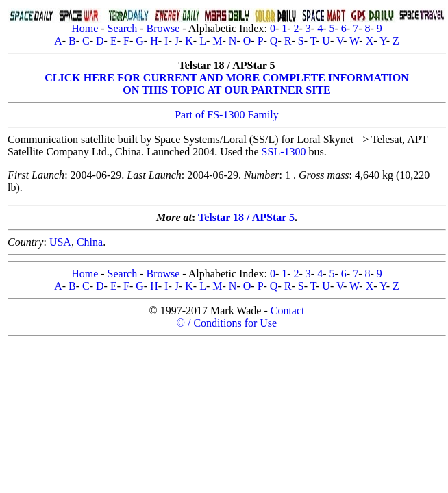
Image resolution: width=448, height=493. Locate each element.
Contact (288, 311)
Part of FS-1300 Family (227, 115)
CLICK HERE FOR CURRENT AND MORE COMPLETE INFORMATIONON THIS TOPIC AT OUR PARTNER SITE (226, 84)
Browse (163, 28)
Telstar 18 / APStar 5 (246, 217)
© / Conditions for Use (227, 323)
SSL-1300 (284, 152)
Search (123, 28)
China (90, 242)
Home (85, 28)
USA (60, 242)
